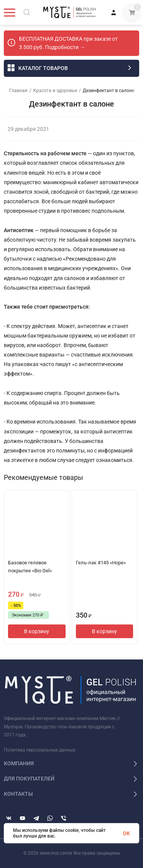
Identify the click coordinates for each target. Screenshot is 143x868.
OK (126, 833)
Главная (18, 91)
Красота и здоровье (55, 91)
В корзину (37, 631)
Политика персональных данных (40, 750)
